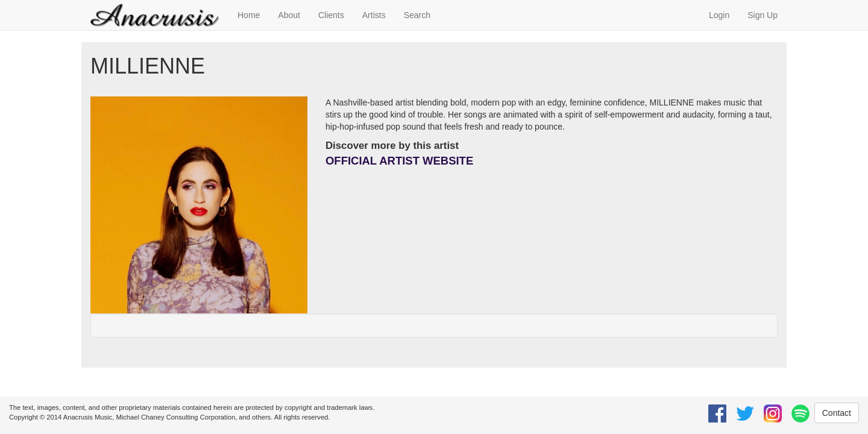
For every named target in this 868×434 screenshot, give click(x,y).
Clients (331, 15)
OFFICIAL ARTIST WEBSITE (399, 161)
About (289, 15)
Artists (374, 15)
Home (249, 15)
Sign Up (763, 15)
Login (719, 15)
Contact (837, 413)
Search (417, 15)
